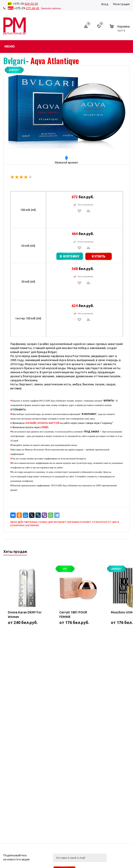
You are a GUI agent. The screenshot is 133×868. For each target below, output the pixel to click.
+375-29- (24, 4)
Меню (10, 46)
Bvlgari (14, 61)
